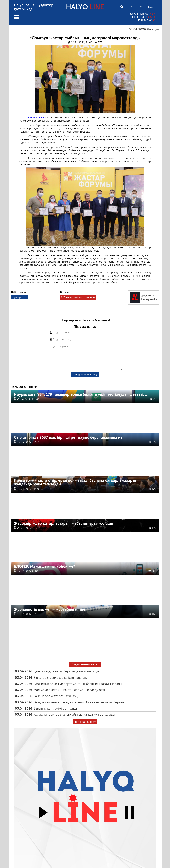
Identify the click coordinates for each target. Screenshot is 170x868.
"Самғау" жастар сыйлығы (79, 297)
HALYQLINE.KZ (37, 118)
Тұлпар (16, 297)
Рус (141, 7)
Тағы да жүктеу (85, 727)
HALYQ (85, 7)
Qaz (151, 7)
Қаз (131, 7)
